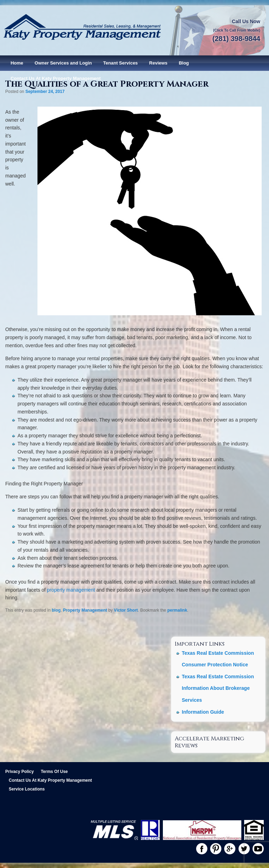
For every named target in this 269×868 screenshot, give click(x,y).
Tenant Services (121, 63)
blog (56, 610)
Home (17, 63)
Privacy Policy (19, 772)
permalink (177, 610)
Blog (184, 63)
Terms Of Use (54, 772)
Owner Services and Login (63, 63)
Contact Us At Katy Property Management (56, 78)
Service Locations (27, 789)
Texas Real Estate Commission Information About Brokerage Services (218, 688)
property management (71, 590)
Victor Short (126, 610)
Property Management (85, 610)
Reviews (158, 63)
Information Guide (203, 712)
